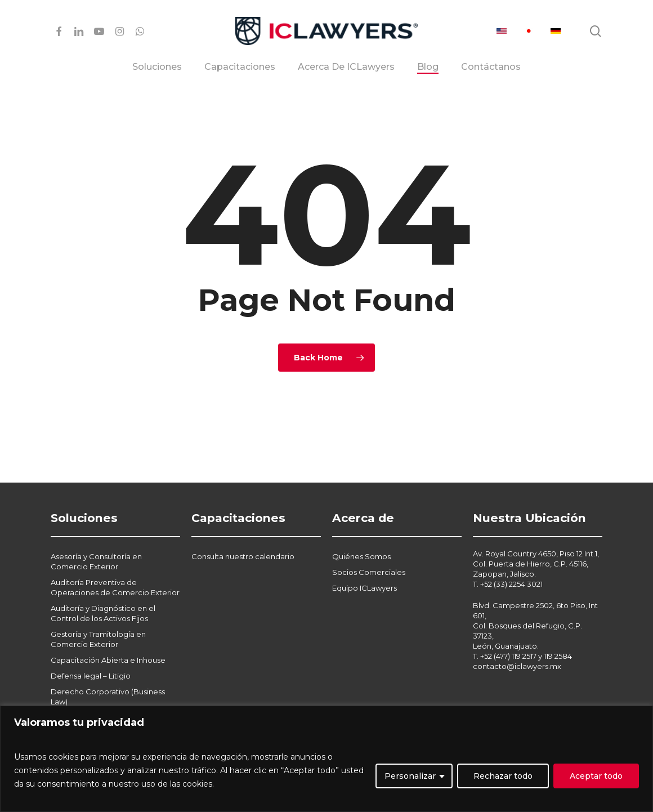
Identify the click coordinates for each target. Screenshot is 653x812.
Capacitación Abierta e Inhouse (108, 633)
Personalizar (410, 776)
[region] (326, 759)
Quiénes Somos (361, 529)
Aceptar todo (596, 776)
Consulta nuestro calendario (243, 529)
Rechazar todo (503, 776)
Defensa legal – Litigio (91, 649)
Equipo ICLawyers (364, 561)
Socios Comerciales (369, 545)
